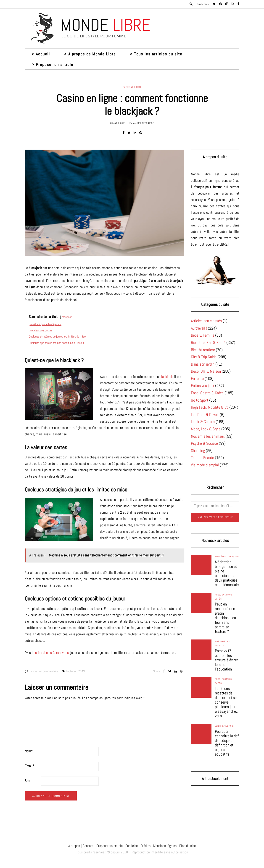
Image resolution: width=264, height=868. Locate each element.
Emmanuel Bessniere (142, 123)
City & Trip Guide (204, 357)
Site (28, 781)
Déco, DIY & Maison (206, 371)
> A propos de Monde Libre (90, 54)
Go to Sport (200, 400)
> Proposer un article (52, 64)
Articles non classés (206, 321)
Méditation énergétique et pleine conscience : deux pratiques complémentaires (228, 573)
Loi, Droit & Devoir (205, 415)
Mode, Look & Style (206, 429)
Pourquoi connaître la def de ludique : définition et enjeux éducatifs (227, 743)
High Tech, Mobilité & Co (210, 407)
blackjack (166, 377)
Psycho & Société (204, 443)
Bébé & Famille (203, 335)
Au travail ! (199, 328)
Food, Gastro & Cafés (207, 393)
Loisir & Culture (203, 422)
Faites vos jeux (132, 87)
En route (197, 378)
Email (29, 766)
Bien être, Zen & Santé (208, 342)
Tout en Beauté (202, 458)
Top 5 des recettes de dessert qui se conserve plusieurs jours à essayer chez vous (226, 702)
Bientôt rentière (203, 350)
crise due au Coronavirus (52, 653)
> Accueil (41, 54)
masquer (67, 317)
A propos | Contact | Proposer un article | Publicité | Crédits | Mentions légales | (123, 846)
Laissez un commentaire (44, 671)
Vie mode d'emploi (205, 465)
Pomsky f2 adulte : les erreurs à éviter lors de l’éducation (226, 660)
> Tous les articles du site (156, 54)
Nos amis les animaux (208, 436)
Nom (29, 751)
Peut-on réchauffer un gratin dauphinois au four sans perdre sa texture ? (225, 618)
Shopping (198, 451)
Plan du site (187, 846)
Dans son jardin (203, 364)
